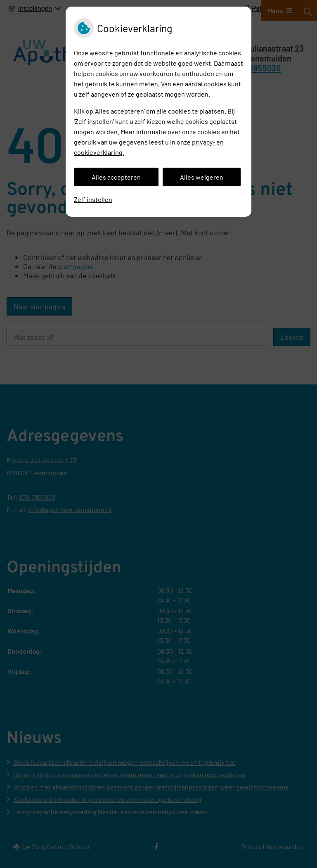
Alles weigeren (202, 177)
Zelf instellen (93, 199)
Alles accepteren (116, 177)
